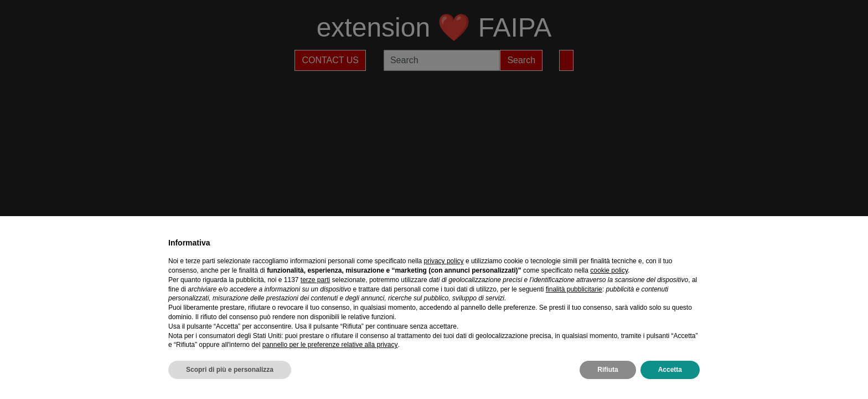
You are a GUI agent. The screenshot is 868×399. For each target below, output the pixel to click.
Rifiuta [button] (608, 370)
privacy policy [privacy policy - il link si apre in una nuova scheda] (444, 261)
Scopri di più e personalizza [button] (230, 370)
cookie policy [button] (609, 270)
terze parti (315, 280)
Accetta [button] (670, 370)
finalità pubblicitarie (574, 289)
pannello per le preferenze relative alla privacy (330, 345)
